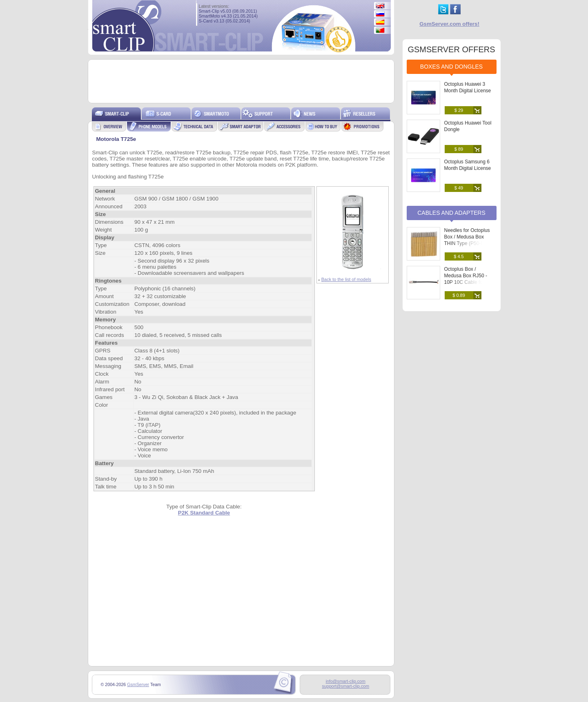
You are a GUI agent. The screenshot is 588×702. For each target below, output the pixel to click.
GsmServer (138, 684)
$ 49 (459, 188)
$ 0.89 (459, 295)
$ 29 (459, 110)
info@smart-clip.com (346, 681)
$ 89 (459, 149)
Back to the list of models (346, 279)
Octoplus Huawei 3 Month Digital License (468, 87)
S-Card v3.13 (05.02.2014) (225, 21)
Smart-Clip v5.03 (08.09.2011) (228, 11)
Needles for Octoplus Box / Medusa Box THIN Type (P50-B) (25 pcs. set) (469, 240)
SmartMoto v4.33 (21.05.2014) (228, 16)
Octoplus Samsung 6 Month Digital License (468, 165)
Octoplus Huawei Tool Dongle (468, 126)
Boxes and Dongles (451, 67)
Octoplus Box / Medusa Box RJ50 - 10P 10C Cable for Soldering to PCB (466, 279)
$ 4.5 (459, 256)
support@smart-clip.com (345, 686)
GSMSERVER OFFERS (451, 49)
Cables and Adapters (451, 213)
